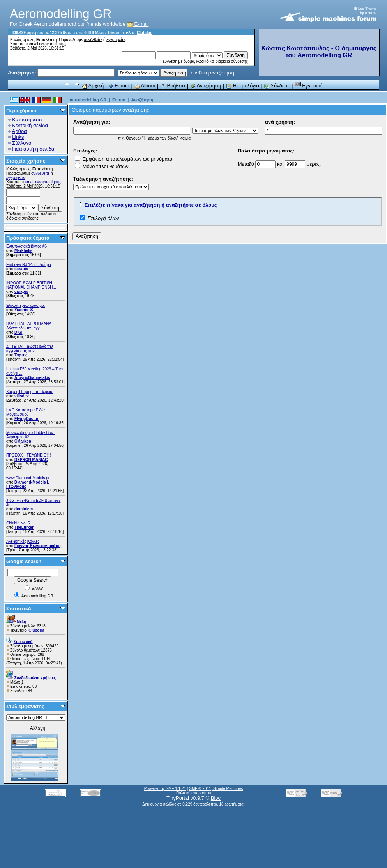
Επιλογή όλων (103, 218)
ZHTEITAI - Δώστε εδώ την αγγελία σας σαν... (30, 349)
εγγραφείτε (116, 40)
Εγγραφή (309, 86)
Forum (119, 86)
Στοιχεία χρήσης (26, 161)
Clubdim (145, 33)
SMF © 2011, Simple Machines (216, 789)
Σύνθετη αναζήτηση (212, 73)
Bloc (216, 798)
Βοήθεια (173, 86)
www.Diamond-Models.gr (28, 478)
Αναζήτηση (206, 86)
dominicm (24, 509)
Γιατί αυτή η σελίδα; (34, 149)
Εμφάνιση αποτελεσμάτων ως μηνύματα (124, 159)
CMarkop (23, 441)
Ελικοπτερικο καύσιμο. (26, 306)
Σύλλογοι (22, 143)
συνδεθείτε (93, 40)
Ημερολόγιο (243, 86)
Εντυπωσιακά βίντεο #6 (27, 246)
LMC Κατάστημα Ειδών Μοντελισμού (26, 412)
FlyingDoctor (27, 419)
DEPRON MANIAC (31, 460)
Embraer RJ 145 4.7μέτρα (29, 265)
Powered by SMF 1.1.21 (165, 789)
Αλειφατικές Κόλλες (23, 541)
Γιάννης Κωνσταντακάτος (38, 546)
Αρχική (93, 86)
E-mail (138, 24)
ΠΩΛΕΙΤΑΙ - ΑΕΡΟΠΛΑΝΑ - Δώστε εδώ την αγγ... (30, 326)
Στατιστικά (19, 608)
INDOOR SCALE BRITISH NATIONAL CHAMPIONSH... (31, 285)
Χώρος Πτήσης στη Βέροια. (30, 392)
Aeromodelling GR (88, 100)
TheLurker (24, 527)
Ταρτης (21, 355)
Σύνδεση (277, 86)
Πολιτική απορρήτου (193, 793)
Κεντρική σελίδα (30, 125)
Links (18, 137)
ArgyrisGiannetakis (32, 378)
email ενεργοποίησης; (48, 44)
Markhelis (23, 251)
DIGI (19, 332)
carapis (21, 269)
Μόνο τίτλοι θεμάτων (102, 166)
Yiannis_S (24, 310)
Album (145, 86)
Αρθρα (19, 131)
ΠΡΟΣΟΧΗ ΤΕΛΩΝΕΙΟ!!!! (29, 455)
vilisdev (22, 396)
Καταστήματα (27, 120)
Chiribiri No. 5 (18, 523)
